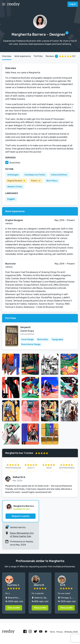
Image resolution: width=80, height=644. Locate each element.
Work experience (23, 56)
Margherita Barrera (24, 506)
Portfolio (38, 56)
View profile (14, 608)
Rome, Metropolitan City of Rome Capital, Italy (22, 535)
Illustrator (11, 264)
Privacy (60, 632)
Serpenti (25, 327)
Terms (52, 632)
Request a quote (21, 516)
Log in (73, 4)
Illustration (15, 163)
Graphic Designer (14, 220)
